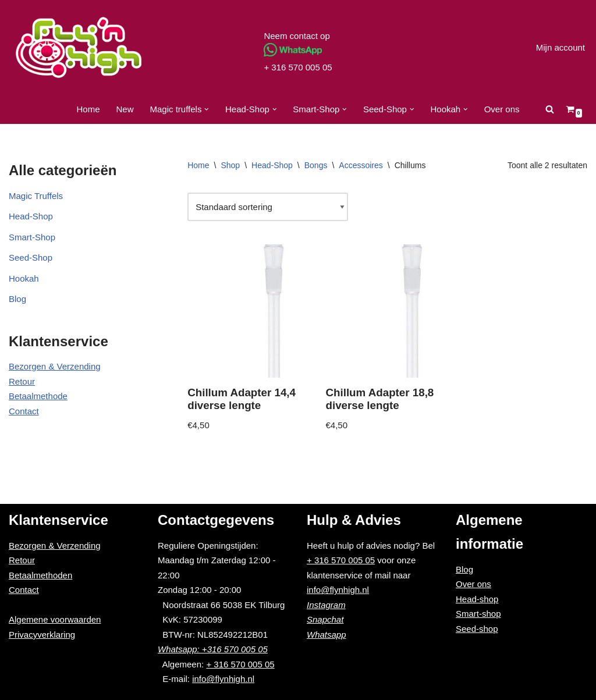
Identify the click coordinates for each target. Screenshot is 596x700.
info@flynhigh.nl (223, 679)
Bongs (316, 165)
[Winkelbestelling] (268, 207)
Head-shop (477, 599)
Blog (17, 299)
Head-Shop (31, 216)
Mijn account (560, 47)
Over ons (502, 109)
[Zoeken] (550, 109)
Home (88, 109)
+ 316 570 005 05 (298, 67)
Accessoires (361, 165)
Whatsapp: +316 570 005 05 (213, 649)
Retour (22, 381)
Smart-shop (478, 614)
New (125, 109)
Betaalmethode (38, 396)
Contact (24, 411)
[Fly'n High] (79, 47)
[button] (207, 109)
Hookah (24, 278)
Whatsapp (327, 635)
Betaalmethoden (40, 575)
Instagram (326, 605)
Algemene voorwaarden (55, 619)
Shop (230, 165)
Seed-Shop (31, 257)
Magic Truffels (36, 196)
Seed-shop (477, 629)
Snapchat (325, 619)
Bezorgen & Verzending (55, 366)
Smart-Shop (32, 237)
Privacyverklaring (42, 635)
